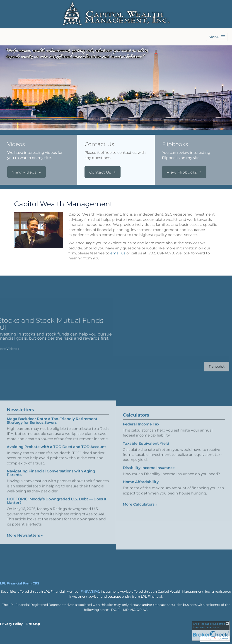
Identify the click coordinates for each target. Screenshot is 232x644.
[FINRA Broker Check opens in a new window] (211, 631)
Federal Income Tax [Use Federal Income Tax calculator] (141, 428)
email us (118, 253)
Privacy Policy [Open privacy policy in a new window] (11, 624)
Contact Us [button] (100, 172)
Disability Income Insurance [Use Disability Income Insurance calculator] (149, 471)
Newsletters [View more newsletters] (20, 406)
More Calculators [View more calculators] (140, 508)
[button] (217, 37)
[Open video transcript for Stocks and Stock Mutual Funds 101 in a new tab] (213, 367)
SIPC (95, 592)
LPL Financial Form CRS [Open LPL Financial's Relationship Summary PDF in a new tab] (20, 583)
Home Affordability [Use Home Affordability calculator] (141, 486)
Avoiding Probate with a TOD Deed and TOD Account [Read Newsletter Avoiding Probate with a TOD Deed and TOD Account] (56, 443)
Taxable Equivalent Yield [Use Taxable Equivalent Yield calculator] (146, 447)
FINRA (86, 592)
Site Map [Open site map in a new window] (33, 624)
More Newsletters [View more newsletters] (25, 532)
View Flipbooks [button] (182, 172)
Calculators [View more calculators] (136, 418)
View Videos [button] (24, 172)
